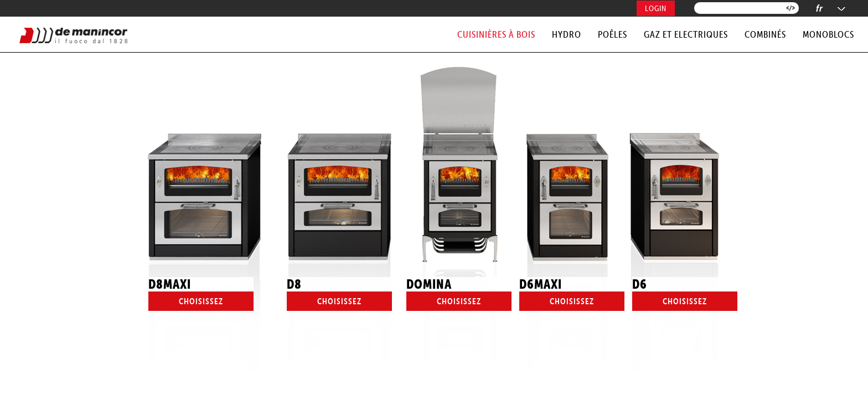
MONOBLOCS (828, 34)
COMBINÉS (765, 34)
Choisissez (201, 301)
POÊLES (613, 34)
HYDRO (567, 34)
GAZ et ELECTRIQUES (686, 34)
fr (820, 8)
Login (656, 8)
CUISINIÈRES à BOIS (496, 34)
